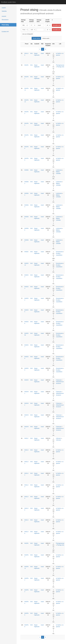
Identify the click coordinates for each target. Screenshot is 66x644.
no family (58, 53)
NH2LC (26, 438)
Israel (42, 53)
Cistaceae (59, 380)
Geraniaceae (59, 252)
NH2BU (26, 170)
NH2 (31, 170)
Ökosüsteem (5, 20)
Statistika (4, 11)
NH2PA (26, 543)
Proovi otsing (5, 25)
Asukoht (4, 16)
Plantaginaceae (60, 65)
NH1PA (26, 65)
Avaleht (4, 8)
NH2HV (26, 380)
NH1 (31, 53)
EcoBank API (5, 32)
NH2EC (26, 252)
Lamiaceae (59, 170)
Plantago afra (61, 67)
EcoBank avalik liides (9, 2)
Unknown (58, 438)
